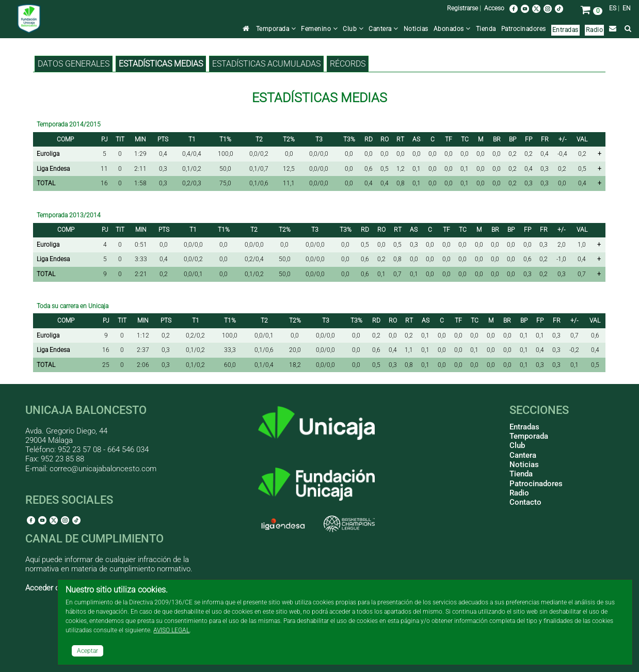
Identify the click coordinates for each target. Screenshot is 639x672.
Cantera (384, 29)
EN (627, 8)
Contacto (525, 502)
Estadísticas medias (161, 64)
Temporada (276, 29)
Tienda (486, 29)
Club (353, 29)
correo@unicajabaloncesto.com (103, 469)
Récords (348, 64)
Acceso (494, 8)
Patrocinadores (524, 29)
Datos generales (74, 64)
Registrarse (462, 8)
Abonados (452, 29)
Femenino (319, 29)
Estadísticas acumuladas (266, 64)
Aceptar (87, 651)
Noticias (416, 29)
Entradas (565, 30)
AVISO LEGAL (171, 630)
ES (613, 8)
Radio (595, 30)
